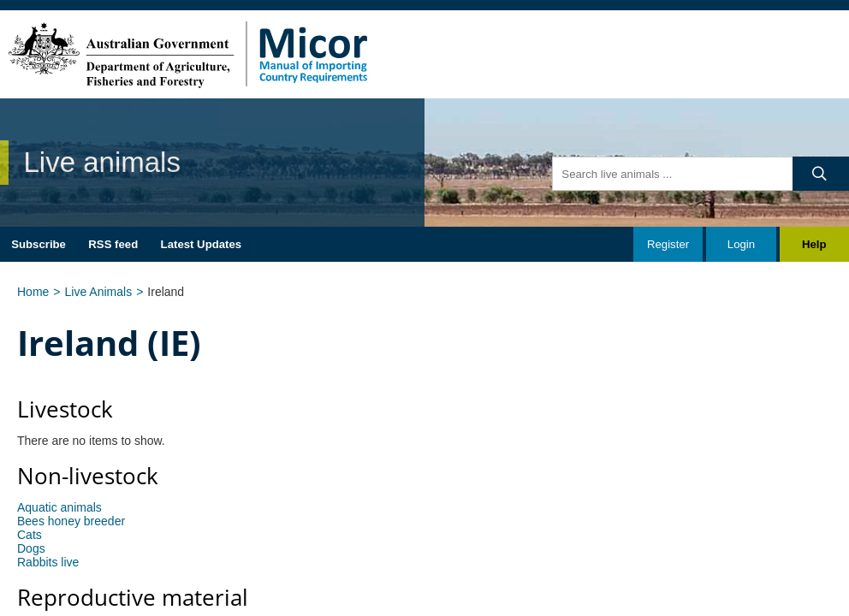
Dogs (31, 548)
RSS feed (113, 244)
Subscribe (39, 244)
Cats (30, 535)
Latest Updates (202, 244)
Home (33, 292)
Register (668, 244)
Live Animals (99, 292)
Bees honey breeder (71, 521)
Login (741, 244)
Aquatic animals (59, 507)
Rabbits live (48, 562)
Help (814, 244)
